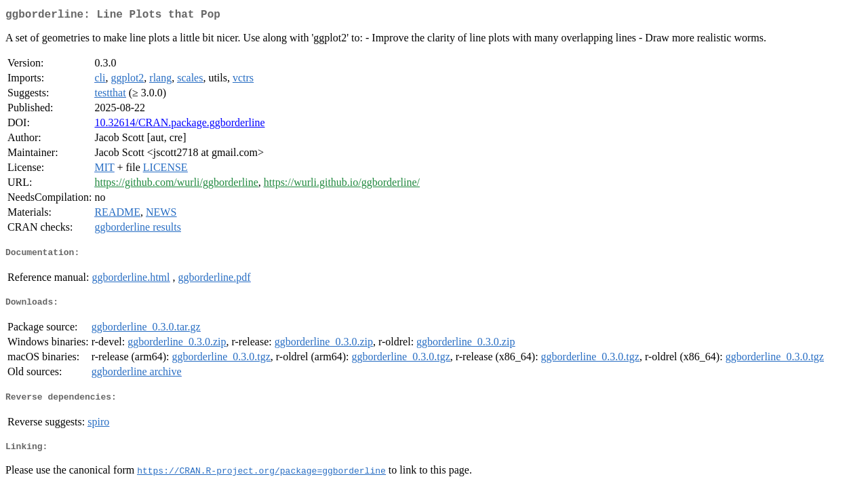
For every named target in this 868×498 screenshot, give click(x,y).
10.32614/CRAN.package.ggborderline (179, 125)
